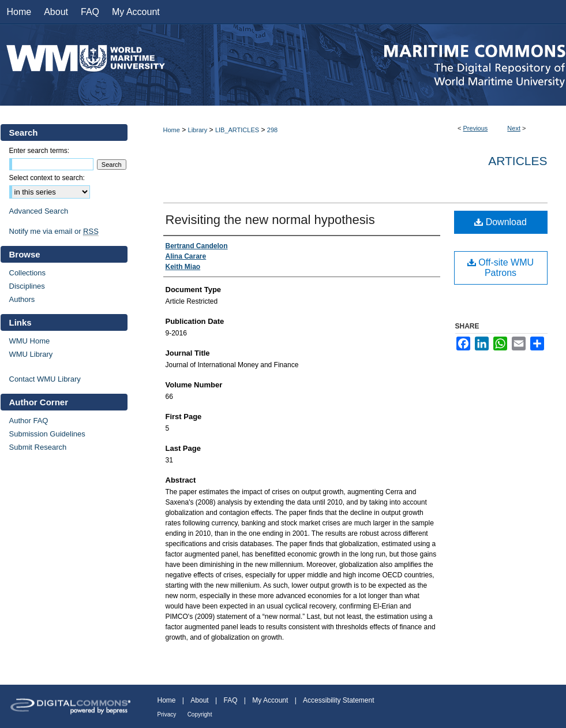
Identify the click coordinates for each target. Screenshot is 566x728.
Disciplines (27, 286)
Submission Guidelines (47, 434)
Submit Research (38, 447)
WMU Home (30, 341)
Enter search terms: (40, 151)
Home (172, 130)
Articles (518, 161)
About (199, 700)
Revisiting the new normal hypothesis (270, 220)
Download (501, 222)
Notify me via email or (54, 231)
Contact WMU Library (45, 379)
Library (198, 130)
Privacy (167, 714)
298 (272, 130)
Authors (22, 299)
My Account (270, 700)
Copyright (200, 714)
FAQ (230, 700)
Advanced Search (39, 211)
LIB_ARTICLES (237, 130)
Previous (476, 128)
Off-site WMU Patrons (501, 268)
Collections (28, 273)
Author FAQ (29, 421)
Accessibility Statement (338, 700)
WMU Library (31, 354)
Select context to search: (47, 178)
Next (514, 128)
